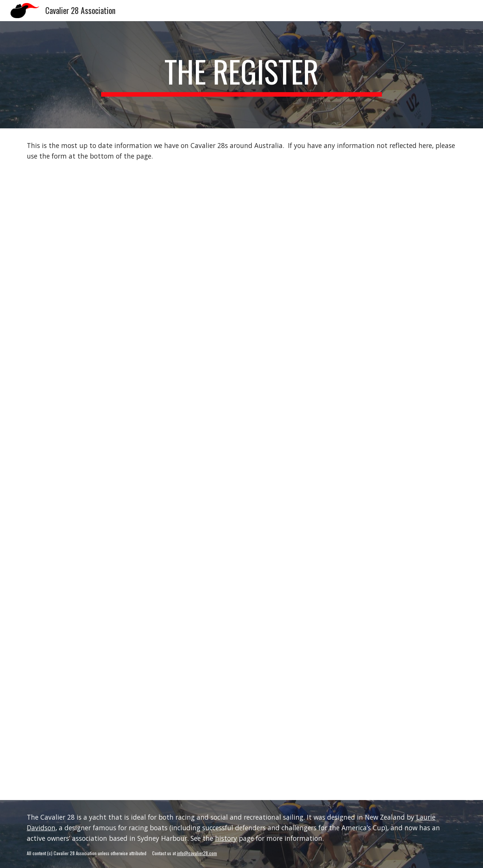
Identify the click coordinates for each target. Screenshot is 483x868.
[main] (241, 75)
